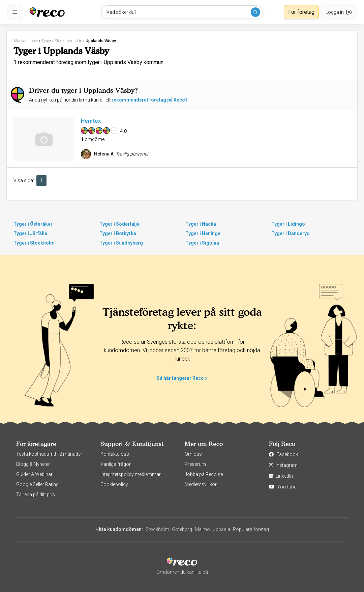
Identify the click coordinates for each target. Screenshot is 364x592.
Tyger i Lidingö (288, 224)
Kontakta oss (115, 454)
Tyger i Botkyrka (118, 233)
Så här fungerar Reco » (182, 378)
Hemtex (91, 121)
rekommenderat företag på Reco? (150, 100)
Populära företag (251, 529)
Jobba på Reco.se (204, 474)
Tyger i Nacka (201, 224)
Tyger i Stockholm (34, 243)
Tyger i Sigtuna (202, 243)
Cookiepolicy (114, 484)
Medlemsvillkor (201, 484)
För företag (301, 12)
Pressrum (195, 464)
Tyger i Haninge (203, 233)
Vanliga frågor (116, 464)
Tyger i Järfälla (30, 233)
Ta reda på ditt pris (36, 495)
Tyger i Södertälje (119, 224)
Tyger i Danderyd (291, 233)
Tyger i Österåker (33, 224)
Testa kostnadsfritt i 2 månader (49, 454)
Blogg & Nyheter (33, 464)
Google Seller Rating (37, 484)
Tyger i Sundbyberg (121, 243)
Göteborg (182, 529)
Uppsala (221, 529)
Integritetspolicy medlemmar (131, 474)
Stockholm (157, 529)
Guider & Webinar (34, 474)
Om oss (193, 454)
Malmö (202, 529)
